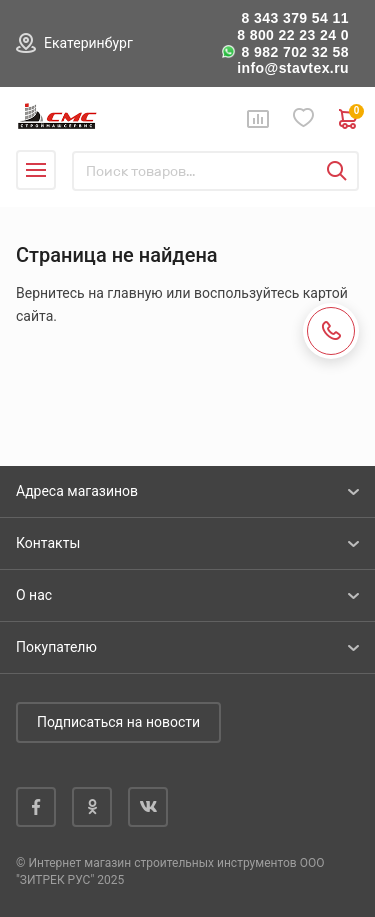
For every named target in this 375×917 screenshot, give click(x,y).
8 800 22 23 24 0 (293, 35)
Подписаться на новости (118, 722)
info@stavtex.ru (293, 68)
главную (134, 293)
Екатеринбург (88, 43)
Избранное (304, 118)
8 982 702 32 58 (295, 52)
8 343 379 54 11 (295, 18)
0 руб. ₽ (349, 119)
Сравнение (258, 119)
